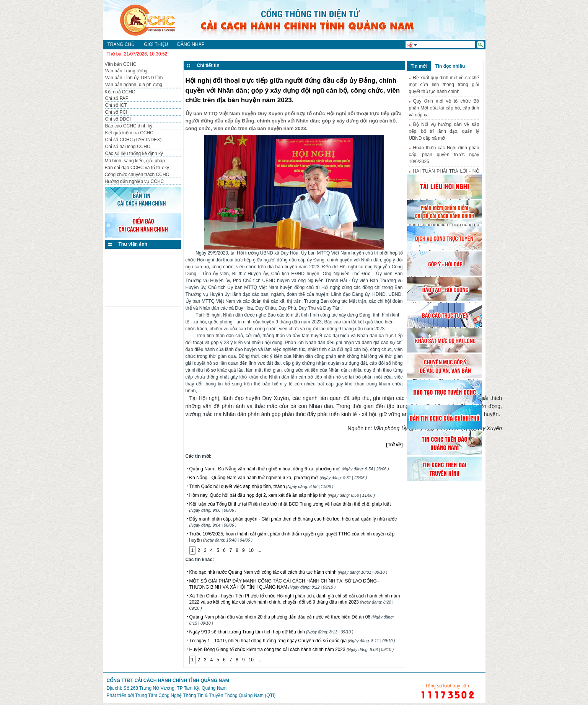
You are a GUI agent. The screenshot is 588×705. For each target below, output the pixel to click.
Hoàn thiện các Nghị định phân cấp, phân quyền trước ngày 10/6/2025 (444, 155)
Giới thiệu (156, 44)
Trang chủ (121, 44)
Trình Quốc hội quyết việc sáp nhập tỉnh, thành (261, 486)
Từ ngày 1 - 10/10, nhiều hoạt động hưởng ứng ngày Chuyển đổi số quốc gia (292, 641)
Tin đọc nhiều (450, 66)
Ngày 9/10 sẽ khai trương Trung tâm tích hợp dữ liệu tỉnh (271, 632)
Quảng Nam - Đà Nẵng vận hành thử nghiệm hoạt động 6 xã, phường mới (289, 469)
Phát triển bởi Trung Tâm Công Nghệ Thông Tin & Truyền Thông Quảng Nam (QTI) (191, 695)
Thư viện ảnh (133, 244)
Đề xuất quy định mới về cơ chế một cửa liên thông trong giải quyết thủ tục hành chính (444, 85)
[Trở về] (394, 445)
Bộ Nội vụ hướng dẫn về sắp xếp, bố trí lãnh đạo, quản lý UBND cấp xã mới (444, 131)
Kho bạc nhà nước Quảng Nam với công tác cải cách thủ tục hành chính (288, 572)
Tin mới (419, 66)
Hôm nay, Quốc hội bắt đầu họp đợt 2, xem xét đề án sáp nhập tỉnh (282, 495)
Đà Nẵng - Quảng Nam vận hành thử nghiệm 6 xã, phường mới (278, 478)
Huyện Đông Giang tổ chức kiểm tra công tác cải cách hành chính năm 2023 (292, 650)
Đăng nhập (191, 44)
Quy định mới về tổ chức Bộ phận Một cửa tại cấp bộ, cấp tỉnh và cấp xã (444, 108)
